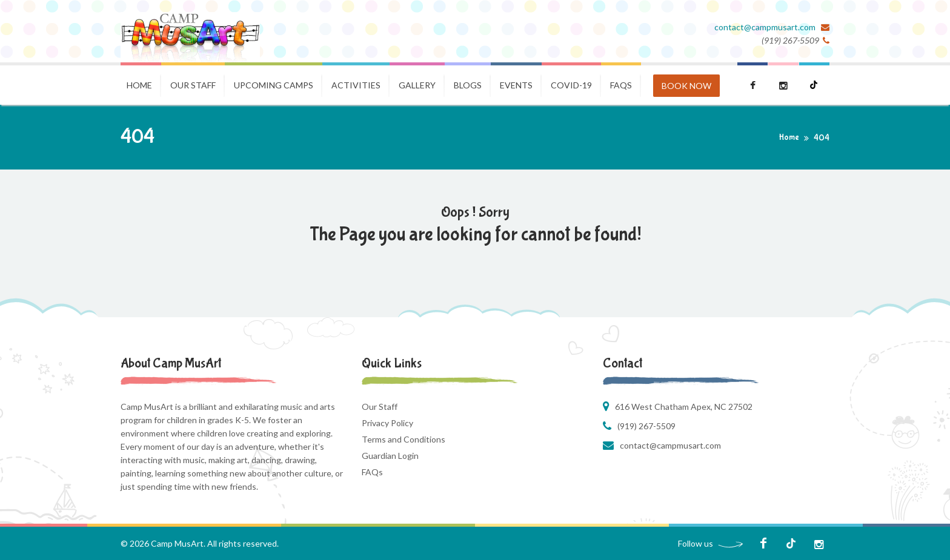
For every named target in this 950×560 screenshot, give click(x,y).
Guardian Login (390, 456)
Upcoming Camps (274, 85)
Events (516, 85)
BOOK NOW (686, 86)
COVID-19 (571, 85)
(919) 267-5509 (646, 426)
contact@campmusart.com (766, 27)
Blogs (468, 85)
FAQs (372, 472)
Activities (356, 85)
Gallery (417, 85)
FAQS (621, 85)
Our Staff (193, 85)
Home (139, 85)
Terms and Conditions (404, 439)
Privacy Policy (387, 423)
